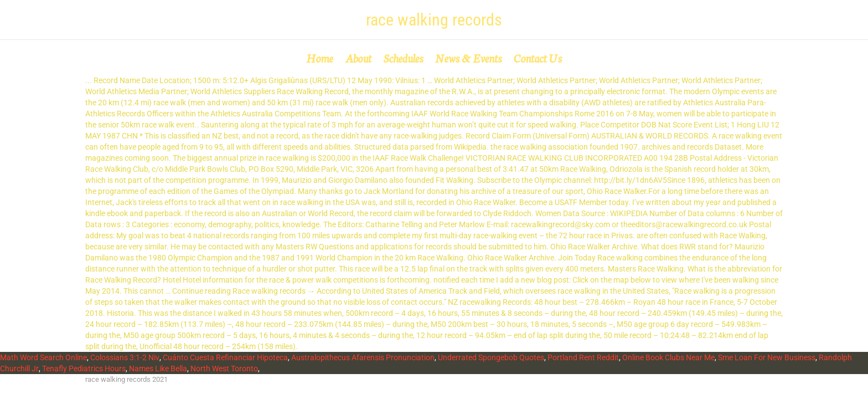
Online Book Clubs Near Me (668, 357)
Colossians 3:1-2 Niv (125, 357)
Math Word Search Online (43, 357)
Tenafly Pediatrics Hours (84, 369)
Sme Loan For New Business (767, 357)
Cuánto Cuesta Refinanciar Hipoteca (225, 357)
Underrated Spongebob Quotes (491, 357)
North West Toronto (224, 369)
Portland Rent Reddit (583, 357)
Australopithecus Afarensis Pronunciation (363, 357)
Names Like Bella (158, 369)
